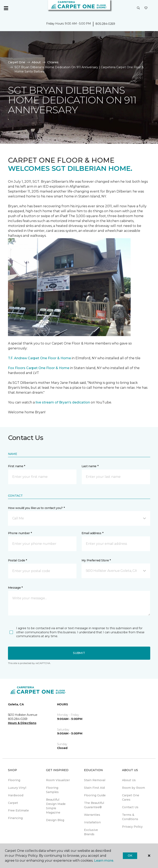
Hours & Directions (22, 723)
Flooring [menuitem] (14, 780)
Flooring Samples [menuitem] (52, 790)
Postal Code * (17, 560)
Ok (130, 856)
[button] (138, 8)
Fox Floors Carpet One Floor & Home (39, 368)
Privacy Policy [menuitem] (132, 827)
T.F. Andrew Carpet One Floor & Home (39, 358)
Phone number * (20, 533)
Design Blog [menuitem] (55, 820)
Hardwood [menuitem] (16, 795)
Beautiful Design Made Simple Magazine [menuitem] (56, 806)
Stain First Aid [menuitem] (94, 788)
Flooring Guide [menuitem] (95, 795)
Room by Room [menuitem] (133, 788)
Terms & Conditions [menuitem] (130, 817)
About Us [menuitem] (129, 780)
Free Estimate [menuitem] (18, 810)
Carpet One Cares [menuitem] (131, 797)
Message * (15, 588)
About (36, 62)
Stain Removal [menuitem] (95, 780)
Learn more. (104, 861)
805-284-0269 (105, 24)
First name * (17, 466)
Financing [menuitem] (15, 818)
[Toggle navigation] (6, 8)
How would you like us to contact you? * (36, 508)
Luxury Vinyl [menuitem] (17, 788)
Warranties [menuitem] (92, 815)
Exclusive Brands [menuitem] (91, 832)
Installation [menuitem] (92, 822)
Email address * (92, 533)
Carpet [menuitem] (13, 803)
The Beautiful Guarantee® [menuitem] (94, 805)
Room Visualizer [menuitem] (58, 780)
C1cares (53, 62)
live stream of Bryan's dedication (63, 402)
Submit (79, 653)
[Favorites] (146, 8)
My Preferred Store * (96, 560)
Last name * (90, 466)
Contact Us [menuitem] (130, 807)
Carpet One (17, 62)
